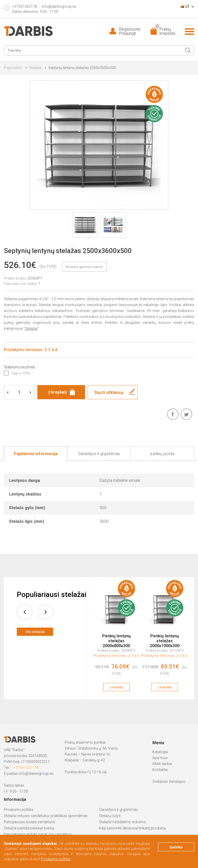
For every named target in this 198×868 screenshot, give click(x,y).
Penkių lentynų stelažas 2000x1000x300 (165, 638)
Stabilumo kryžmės (20, 367)
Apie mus (160, 758)
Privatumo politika (19, 810)
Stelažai (35, 68)
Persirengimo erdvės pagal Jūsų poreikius (38, 834)
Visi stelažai (35, 632)
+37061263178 (26, 768)
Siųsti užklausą (109, 392)
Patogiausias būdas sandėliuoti (30, 822)
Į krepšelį (116, 687)
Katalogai (160, 752)
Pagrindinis (13, 68)
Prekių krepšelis (165, 31)
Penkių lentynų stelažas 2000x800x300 (116, 638)
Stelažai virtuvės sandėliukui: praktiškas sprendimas (46, 816)
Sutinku (176, 847)
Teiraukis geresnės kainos (84, 267)
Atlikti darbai (162, 764)
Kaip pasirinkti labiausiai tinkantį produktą (132, 828)
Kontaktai (160, 770)
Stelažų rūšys (110, 816)
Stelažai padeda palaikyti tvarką (29, 828)
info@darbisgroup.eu (59, 6)
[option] (116, 638)
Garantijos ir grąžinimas (118, 810)
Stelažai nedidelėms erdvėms (122, 822)
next (46, 612)
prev (25, 612)
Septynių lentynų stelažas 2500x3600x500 (82, 68)
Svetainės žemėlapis (169, 782)
